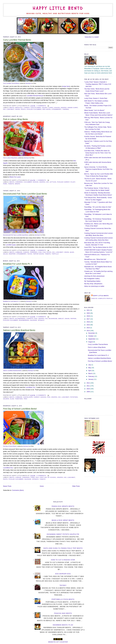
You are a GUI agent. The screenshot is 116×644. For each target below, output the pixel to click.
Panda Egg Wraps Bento (63, 506)
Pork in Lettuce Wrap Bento (15, 119)
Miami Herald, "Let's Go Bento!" (94, 110)
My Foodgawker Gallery (92, 279)
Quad (72, 252)
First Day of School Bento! (10, 446)
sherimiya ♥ (28, 83)
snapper (12, 254)
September (92, 339)
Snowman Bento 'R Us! (63, 625)
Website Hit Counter (58, 642)
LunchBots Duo (8, 468)
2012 (88, 383)
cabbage (19, 252)
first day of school (48, 477)
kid (4, 109)
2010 (88, 389)
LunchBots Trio (30, 387)
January (91, 379)
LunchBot (10, 109)
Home (42, 486)
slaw (12, 399)
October (91, 336)
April (90, 371)
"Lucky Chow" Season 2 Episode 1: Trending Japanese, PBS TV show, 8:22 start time (98, 84)
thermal (66, 109)
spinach (41, 320)
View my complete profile (102, 298)
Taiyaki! (63, 585)
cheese (26, 252)
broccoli (19, 108)
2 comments (41, 106)
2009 (88, 392)
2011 (88, 386)
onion (17, 109)
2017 (88, 319)
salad (5, 254)
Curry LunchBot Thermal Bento (17, 40)
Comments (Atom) (18, 490)
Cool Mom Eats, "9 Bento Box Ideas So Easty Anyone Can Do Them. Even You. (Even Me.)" (98, 153)
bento (12, 108)
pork (5, 184)
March (91, 373)
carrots (30, 319)
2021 (88, 310)
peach (23, 109)
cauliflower (36, 108)
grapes (64, 108)
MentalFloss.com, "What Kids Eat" (95, 259)
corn (33, 477)
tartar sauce (38, 254)
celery (45, 108)
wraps (17, 184)
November (92, 333)
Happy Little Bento (58, 8)
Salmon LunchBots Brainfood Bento (19, 330)
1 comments (41, 180)
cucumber (28, 182)
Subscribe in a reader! (92, 37)
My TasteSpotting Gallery (92, 281)
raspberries (24, 320)
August (91, 342)
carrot (27, 108)
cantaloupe (28, 397)
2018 (88, 316)
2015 (88, 325)
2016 (88, 322)
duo (37, 477)
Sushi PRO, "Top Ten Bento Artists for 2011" (99, 247)
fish (40, 252)
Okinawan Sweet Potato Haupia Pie (63, 534)
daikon (57, 108)
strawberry (57, 109)
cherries (19, 182)
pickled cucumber (34, 109)
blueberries (20, 319)
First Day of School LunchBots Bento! (20, 409)
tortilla (55, 254)
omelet (61, 319)
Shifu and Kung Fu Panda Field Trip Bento (63, 548)
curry (51, 108)
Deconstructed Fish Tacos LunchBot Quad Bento (25, 194)
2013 (88, 331)
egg (36, 319)
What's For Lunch (15, 177)
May (90, 368)
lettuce (53, 182)
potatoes (74, 397)
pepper (73, 319)
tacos (30, 254)
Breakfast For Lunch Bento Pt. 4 (17, 264)
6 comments (41, 317)
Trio (25, 399)
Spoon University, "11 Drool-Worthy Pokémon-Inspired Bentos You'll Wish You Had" (98, 169)
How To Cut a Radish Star (63, 560)
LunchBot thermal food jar (35, 96)
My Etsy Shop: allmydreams (93, 284)
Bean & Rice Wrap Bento (63, 520)
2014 (88, 328)
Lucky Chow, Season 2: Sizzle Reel (96, 98)
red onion (47, 109)
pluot (73, 182)
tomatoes (19, 399)
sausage (34, 320)
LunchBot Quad (11, 245)
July (90, 365)
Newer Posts (7, 486)
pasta (5, 479)
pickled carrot (63, 182)
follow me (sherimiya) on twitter (94, 286)
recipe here (66, 86)
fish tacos (47, 252)
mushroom (53, 319)
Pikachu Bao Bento (63, 613)
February (91, 376)
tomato (11, 184)
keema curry (73, 108)
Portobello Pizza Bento (63, 599)
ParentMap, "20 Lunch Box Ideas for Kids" (98, 207)
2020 (88, 313)
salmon (6, 399)
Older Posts (76, 486)
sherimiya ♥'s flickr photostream (94, 276)
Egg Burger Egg (63, 574)
